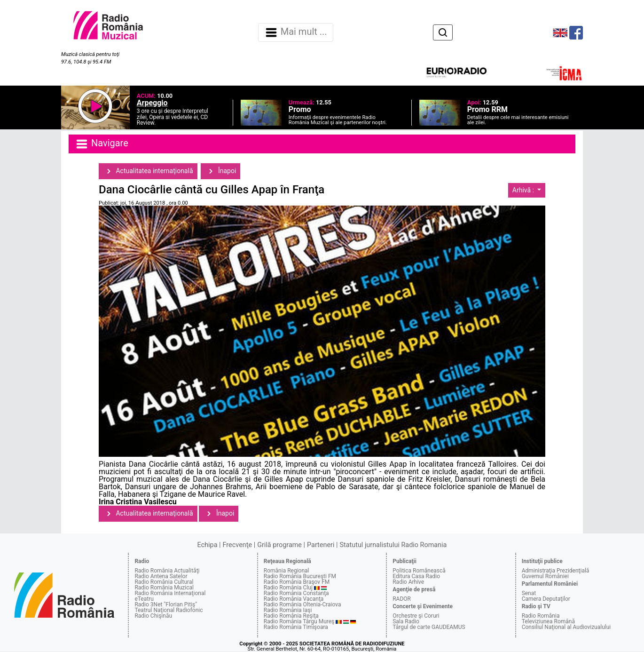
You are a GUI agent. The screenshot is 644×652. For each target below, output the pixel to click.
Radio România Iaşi (288, 610)
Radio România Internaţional (170, 593)
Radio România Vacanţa (294, 599)
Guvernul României (545, 576)
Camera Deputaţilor (546, 599)
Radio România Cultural (164, 582)
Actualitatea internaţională (148, 171)
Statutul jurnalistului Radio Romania (393, 545)
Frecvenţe (237, 545)
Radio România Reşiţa (291, 616)
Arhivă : (524, 190)
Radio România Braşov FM (297, 582)
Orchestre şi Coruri (416, 616)
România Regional (287, 571)
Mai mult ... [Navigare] (296, 32)
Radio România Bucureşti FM (300, 576)
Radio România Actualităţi (167, 571)
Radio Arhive (408, 582)
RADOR (402, 599)
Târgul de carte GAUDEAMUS (429, 627)
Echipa (208, 545)
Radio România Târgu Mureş (299, 621)
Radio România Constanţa (296, 593)
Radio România (541, 616)
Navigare (102, 144)
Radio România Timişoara (296, 627)
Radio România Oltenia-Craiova (302, 604)
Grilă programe (279, 545)
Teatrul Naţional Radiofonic (169, 610)
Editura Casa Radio (416, 576)
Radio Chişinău (153, 616)
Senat (529, 593)
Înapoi (220, 171)
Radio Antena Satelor (161, 576)
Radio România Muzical (164, 588)
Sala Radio (406, 621)
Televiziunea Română (548, 621)
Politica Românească (419, 571)
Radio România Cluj (288, 588)
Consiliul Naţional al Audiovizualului (566, 627)
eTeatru (144, 599)
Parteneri (321, 545)
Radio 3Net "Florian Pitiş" (166, 604)
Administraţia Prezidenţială (556, 571)
